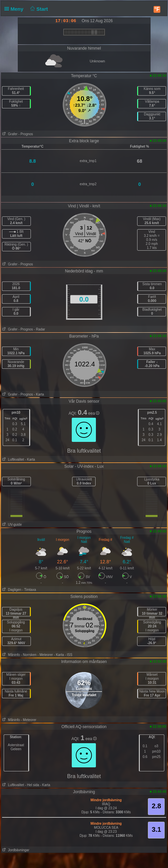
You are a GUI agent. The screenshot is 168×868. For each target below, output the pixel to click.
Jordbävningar (15, 850)
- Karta (39, 394)
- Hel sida (32, 785)
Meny (15, 9)
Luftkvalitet (13, 459)
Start (38, 9)
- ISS (68, 655)
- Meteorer (45, 655)
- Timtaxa (29, 590)
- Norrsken (29, 655)
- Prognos (26, 134)
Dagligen (11, 590)
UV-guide (12, 525)
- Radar (39, 329)
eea (94, 413)
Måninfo (11, 655)
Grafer (10, 134)
